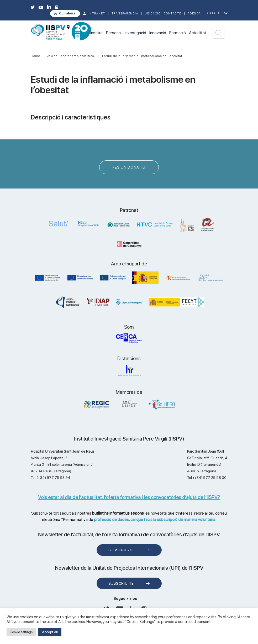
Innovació (158, 33)
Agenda (194, 14)
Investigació (135, 33)
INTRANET (97, 14)
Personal (114, 33)
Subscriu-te (121, 550)
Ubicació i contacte (163, 14)
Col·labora (67, 13)
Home (35, 56)
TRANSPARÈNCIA (125, 14)
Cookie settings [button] (21, 632)
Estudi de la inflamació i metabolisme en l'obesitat (142, 56)
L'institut (95, 33)
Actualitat (198, 33)
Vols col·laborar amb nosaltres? (71, 56)
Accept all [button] (50, 632)
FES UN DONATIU (129, 167)
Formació (178, 33)
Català (214, 13)
